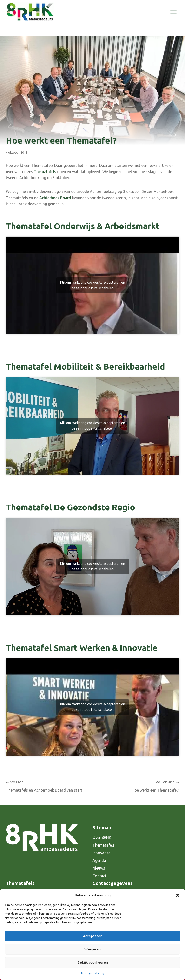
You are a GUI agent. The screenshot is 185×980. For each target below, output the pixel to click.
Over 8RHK (102, 837)
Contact (99, 876)
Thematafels (45, 172)
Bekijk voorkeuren (93, 962)
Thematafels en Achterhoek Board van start (47, 786)
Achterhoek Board (55, 198)
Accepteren (93, 936)
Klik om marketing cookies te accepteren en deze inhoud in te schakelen (93, 285)
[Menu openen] (173, 12)
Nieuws (99, 868)
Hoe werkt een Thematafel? (138, 786)
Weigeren (92, 949)
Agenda (99, 860)
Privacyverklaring (92, 973)
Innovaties (102, 853)
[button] (178, 895)
